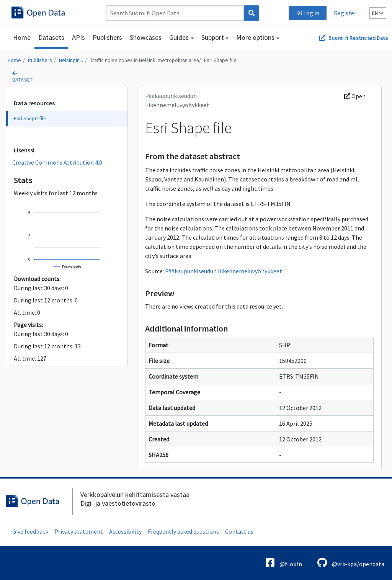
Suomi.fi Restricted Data (358, 38)
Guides (179, 37)
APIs (78, 37)
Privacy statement (79, 531)
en (378, 13)
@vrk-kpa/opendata (351, 563)
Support (213, 37)
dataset (23, 80)
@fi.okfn (284, 563)
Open (355, 96)
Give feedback (30, 531)
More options (255, 37)
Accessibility (125, 531)
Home (22, 37)
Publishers (107, 37)
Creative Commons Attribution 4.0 (57, 162)
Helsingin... (71, 60)
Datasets (51, 37)
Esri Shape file (220, 60)
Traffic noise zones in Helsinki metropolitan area (145, 60)
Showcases (146, 37)
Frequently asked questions (183, 531)
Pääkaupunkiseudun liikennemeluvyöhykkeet (224, 271)
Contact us (239, 531)
